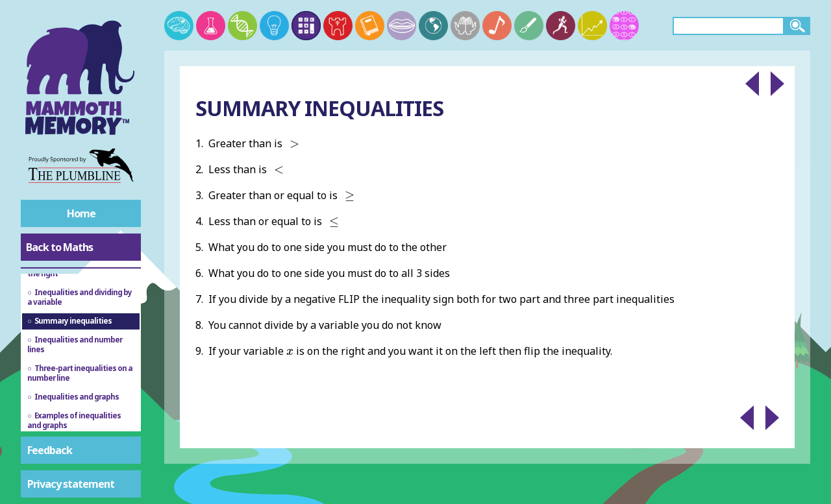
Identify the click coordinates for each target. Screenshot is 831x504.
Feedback (50, 450)
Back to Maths (59, 247)
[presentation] (294, 144)
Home (81, 213)
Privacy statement (71, 484)
